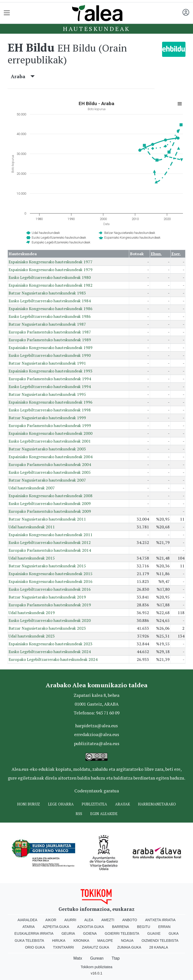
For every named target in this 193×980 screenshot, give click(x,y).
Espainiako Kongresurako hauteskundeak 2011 (51, 535)
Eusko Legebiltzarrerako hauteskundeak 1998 (50, 410)
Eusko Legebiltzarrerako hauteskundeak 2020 (50, 620)
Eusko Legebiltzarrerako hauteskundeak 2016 (50, 589)
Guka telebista (29, 941)
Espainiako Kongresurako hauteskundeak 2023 (51, 644)
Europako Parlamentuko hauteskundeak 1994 (50, 379)
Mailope (105, 941)
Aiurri (70, 920)
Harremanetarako (157, 804)
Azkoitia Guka (91, 927)
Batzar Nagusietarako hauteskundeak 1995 (47, 394)
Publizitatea (94, 804)
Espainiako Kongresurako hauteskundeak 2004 (51, 457)
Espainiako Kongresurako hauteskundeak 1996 (51, 402)
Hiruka (59, 941)
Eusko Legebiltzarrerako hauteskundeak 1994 (50, 387)
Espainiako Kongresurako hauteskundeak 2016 (51, 581)
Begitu (143, 927)
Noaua (127, 941)
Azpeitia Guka (56, 927)
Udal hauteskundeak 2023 (32, 636)
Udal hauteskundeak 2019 (32, 613)
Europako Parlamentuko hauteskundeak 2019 (50, 605)
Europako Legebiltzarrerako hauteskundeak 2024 (53, 659)
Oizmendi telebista (160, 941)
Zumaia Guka (129, 947)
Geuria (68, 933)
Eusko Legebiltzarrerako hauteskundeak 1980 (50, 277)
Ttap (116, 958)
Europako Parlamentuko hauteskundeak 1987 (50, 332)
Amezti (108, 920)
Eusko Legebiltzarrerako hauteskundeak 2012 (50, 542)
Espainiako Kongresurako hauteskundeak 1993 (51, 371)
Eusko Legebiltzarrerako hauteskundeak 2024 (50, 652)
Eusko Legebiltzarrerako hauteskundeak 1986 (50, 316)
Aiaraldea (28, 920)
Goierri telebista (122, 933)
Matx (78, 958)
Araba (23, 76)
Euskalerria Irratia (34, 933)
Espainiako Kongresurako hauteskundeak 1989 (51, 348)
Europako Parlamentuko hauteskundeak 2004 (50, 464)
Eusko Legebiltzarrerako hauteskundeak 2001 (50, 441)
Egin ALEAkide (104, 814)
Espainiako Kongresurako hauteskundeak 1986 (51, 309)
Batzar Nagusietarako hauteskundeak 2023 (47, 628)
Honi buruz (29, 804)
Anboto (130, 920)
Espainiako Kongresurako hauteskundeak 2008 (51, 496)
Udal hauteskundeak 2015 (32, 558)
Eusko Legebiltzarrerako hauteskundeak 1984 (50, 301)
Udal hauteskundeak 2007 (32, 488)
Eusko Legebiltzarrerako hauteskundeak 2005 (50, 472)
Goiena (90, 933)
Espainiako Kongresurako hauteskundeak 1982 (51, 285)
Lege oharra (61, 804)
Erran (164, 927)
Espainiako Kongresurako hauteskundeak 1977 (51, 262)
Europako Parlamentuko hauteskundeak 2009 (50, 511)
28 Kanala (159, 947)
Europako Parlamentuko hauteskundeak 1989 (50, 340)
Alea (89, 920)
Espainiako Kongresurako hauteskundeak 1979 (51, 270)
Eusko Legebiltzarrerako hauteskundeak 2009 (50, 503)
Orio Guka (35, 947)
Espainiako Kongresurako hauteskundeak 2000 (51, 433)
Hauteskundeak (96, 29)
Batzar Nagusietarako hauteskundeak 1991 (47, 363)
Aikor (51, 920)
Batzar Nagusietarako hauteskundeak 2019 (47, 597)
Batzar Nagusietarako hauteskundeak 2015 (47, 566)
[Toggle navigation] (7, 13)
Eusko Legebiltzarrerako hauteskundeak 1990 (50, 355)
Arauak (123, 804)
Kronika (81, 941)
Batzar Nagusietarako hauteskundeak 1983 (47, 293)
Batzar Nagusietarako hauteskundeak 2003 (47, 449)
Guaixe (154, 933)
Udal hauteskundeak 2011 (32, 527)
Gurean (97, 958)
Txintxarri (63, 947)
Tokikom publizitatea (96, 967)
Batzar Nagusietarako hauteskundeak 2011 (47, 519)
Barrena (121, 927)
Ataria (29, 927)
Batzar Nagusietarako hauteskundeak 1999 (47, 418)
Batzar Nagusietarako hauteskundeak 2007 (47, 480)
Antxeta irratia (160, 920)
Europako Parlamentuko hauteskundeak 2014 (50, 550)
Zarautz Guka (95, 947)
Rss (79, 814)
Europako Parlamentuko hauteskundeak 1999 (50, 425)
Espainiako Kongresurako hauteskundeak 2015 (51, 574)
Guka (174, 933)
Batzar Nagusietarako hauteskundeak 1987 (47, 324)
